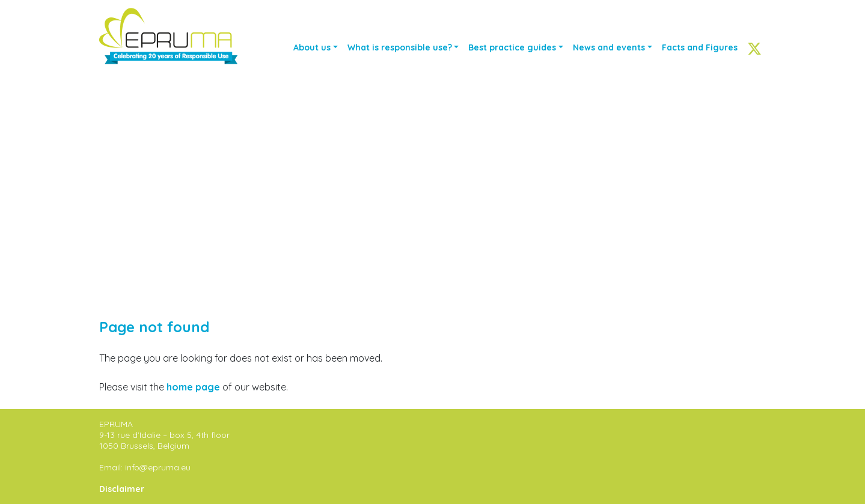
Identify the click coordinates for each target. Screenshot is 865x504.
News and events (609, 47)
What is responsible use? (400, 47)
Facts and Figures (700, 47)
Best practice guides (512, 47)
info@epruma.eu (158, 467)
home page (193, 387)
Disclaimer (122, 489)
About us (312, 47)
